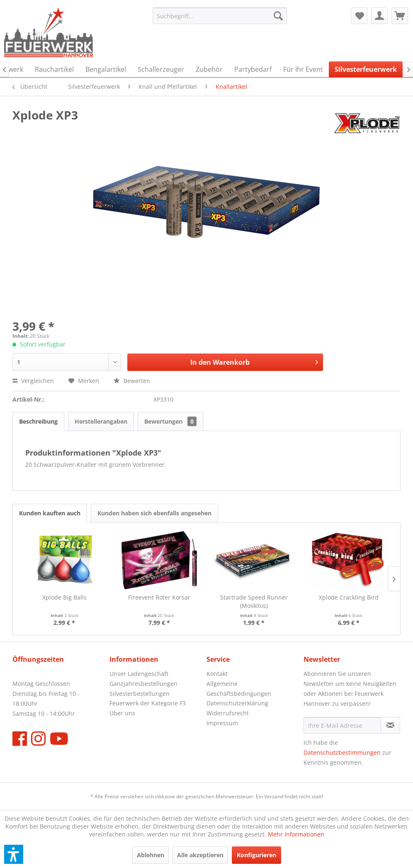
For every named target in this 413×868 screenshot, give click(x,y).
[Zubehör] (209, 69)
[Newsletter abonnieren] (390, 725)
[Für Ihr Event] (303, 69)
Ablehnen (151, 855)
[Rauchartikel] (54, 69)
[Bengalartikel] (106, 69)
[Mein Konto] (379, 16)
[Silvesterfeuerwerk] (366, 69)
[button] (14, 854)
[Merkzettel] (359, 16)
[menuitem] (220, 16)
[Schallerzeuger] (161, 69)
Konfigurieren (256, 855)
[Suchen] (278, 16)
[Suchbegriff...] (220, 16)
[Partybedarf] (253, 69)
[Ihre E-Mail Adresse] (342, 725)
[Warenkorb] (400, 16)
